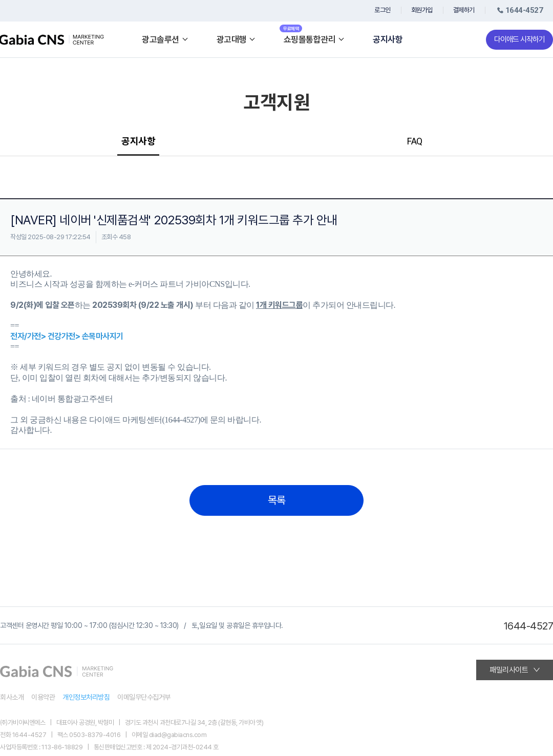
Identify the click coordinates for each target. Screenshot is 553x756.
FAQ (415, 141)
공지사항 (388, 40)
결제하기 (464, 10)
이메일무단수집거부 (144, 697)
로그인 (382, 10)
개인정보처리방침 (86, 697)
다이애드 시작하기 (519, 39)
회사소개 (12, 697)
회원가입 (422, 10)
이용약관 (43, 697)
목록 (277, 500)
